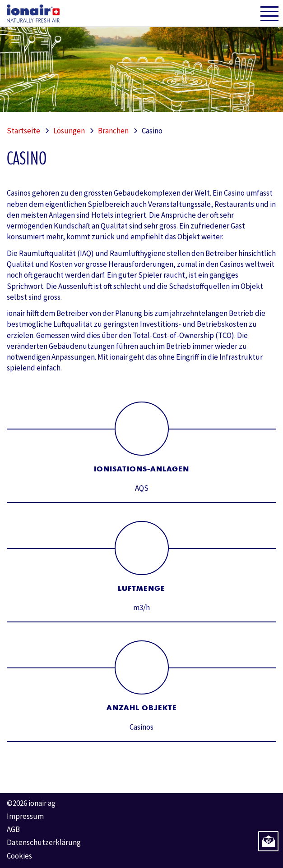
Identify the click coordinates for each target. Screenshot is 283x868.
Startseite (23, 131)
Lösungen (69, 131)
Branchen (113, 131)
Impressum (25, 816)
